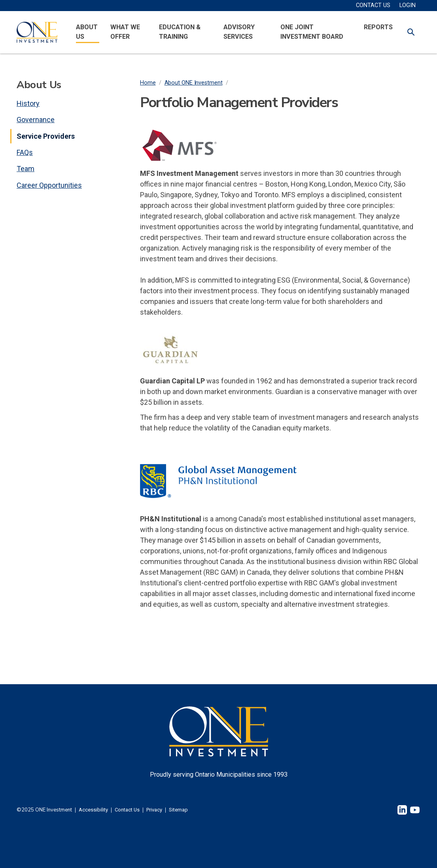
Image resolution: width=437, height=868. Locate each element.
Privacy (154, 810)
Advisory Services (239, 32)
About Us (87, 32)
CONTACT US (373, 5)
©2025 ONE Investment (44, 810)
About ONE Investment (194, 83)
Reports (378, 27)
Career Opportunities (49, 185)
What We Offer (125, 32)
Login (408, 5)
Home (148, 83)
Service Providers (46, 136)
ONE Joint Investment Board (312, 32)
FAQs (25, 152)
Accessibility (93, 810)
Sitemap (178, 810)
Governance (36, 120)
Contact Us (127, 810)
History (28, 103)
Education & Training (180, 32)
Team (26, 169)
